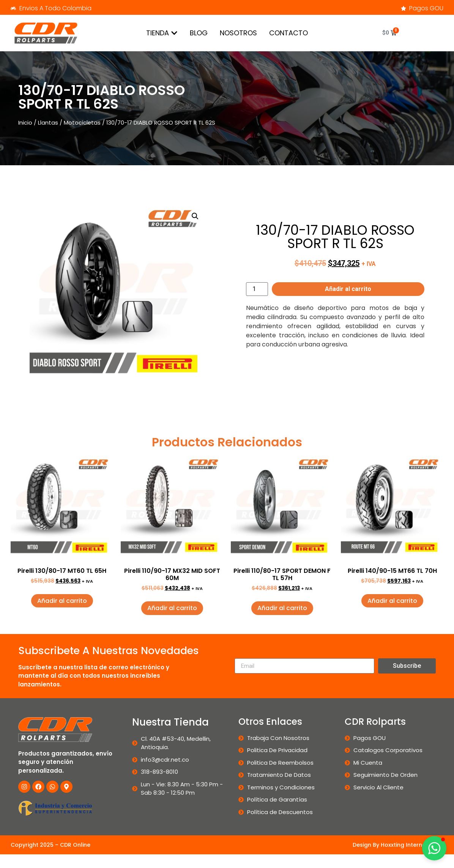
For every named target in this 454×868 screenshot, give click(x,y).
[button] (195, 216)
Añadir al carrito (348, 289)
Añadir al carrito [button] (62, 601)
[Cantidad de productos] (257, 289)
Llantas (48, 123)
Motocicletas (82, 123)
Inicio (25, 123)
